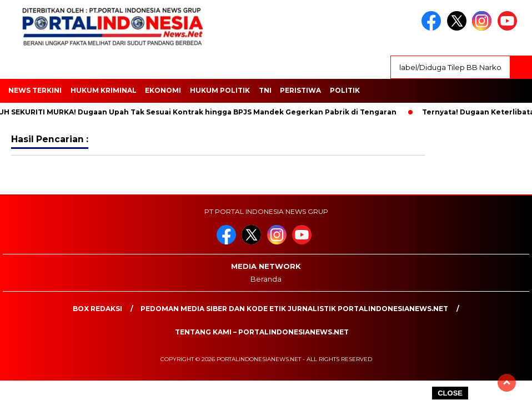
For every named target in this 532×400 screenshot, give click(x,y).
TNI (265, 90)
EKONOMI (163, 90)
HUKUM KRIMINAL (104, 90)
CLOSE (450, 393)
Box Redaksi (97, 309)
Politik (345, 90)
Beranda (266, 279)
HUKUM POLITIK (220, 90)
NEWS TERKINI (35, 90)
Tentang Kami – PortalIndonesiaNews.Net (262, 332)
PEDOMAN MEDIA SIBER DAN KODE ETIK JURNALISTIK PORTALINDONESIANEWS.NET (294, 309)
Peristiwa (300, 90)
